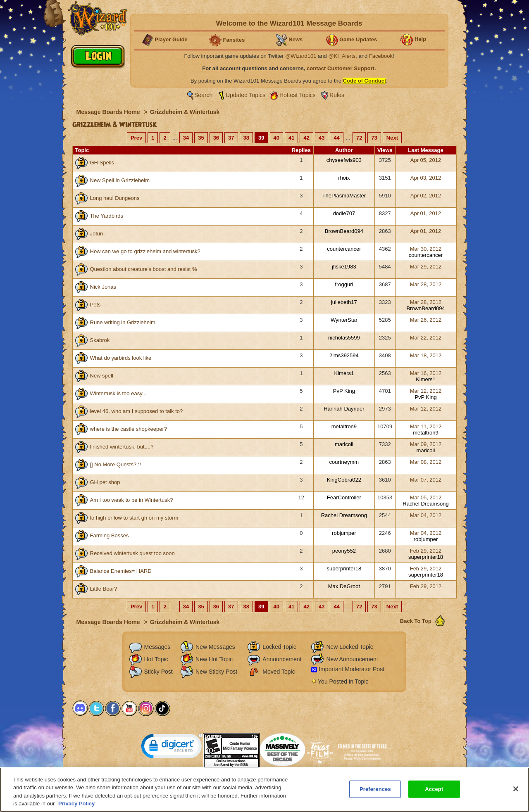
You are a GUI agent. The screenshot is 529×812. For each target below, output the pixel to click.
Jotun (97, 234)
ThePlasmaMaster (344, 196)
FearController (344, 497)
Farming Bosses (110, 535)
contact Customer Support (341, 68)
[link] (172, 748)
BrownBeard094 (344, 231)
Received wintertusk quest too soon (132, 553)
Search (203, 95)
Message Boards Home (109, 112)
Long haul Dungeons (115, 198)
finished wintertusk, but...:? (122, 447)
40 (276, 138)
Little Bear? (104, 589)
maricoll (344, 444)
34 (186, 138)
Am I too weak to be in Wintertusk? (132, 500)
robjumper (344, 533)
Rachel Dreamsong (425, 504)
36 (216, 138)
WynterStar (344, 320)
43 (322, 138)
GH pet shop (105, 482)
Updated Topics (245, 95)
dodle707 (344, 213)
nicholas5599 (344, 338)
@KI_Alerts (342, 56)
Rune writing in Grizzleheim (123, 322)
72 (359, 138)
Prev (136, 138)
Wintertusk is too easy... (118, 393)
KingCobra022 (344, 480)
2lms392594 (344, 355)
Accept (434, 792)
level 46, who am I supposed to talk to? (137, 411)
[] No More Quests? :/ (116, 464)
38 (246, 138)
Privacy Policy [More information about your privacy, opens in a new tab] (76, 807)
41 (291, 138)
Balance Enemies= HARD (121, 571)
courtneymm (344, 462)
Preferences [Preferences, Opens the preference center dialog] (375, 792)
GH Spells (102, 163)
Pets (95, 305)
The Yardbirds (107, 216)
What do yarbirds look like (121, 358)
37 (231, 138)
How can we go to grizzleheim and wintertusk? (145, 251)
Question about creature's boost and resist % (144, 269)
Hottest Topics (298, 95)
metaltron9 (344, 426)
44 (336, 138)
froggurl (344, 284)
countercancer (344, 249)
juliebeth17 (344, 302)
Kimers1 (344, 373)
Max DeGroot (344, 586)
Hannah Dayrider (344, 409)
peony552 (344, 551)
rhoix (344, 178)
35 (201, 138)
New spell (102, 376)
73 (374, 138)
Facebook (381, 56)
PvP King (344, 391)
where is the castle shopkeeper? (129, 429)
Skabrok (100, 340)
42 (306, 138)
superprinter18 (426, 557)
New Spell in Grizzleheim (120, 180)
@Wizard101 (301, 56)
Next (392, 138)
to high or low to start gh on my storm (134, 518)
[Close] (516, 792)
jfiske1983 (344, 267)
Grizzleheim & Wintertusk (185, 112)
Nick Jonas (103, 287)
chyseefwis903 (344, 160)
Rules (337, 95)
